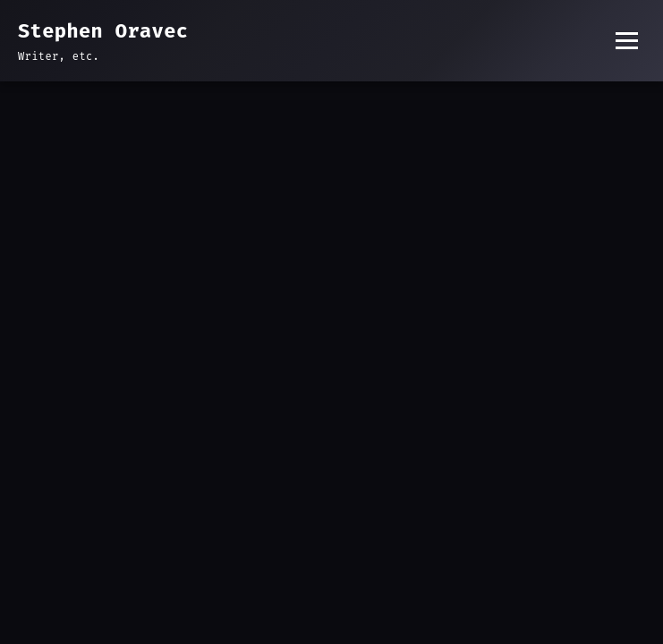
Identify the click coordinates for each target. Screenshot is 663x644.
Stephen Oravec (103, 31)
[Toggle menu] (627, 41)
